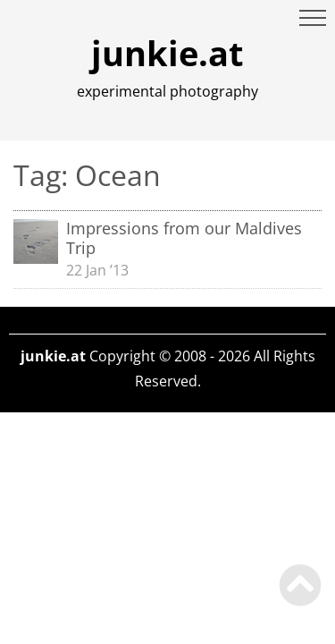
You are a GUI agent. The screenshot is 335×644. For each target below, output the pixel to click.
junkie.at (167, 53)
